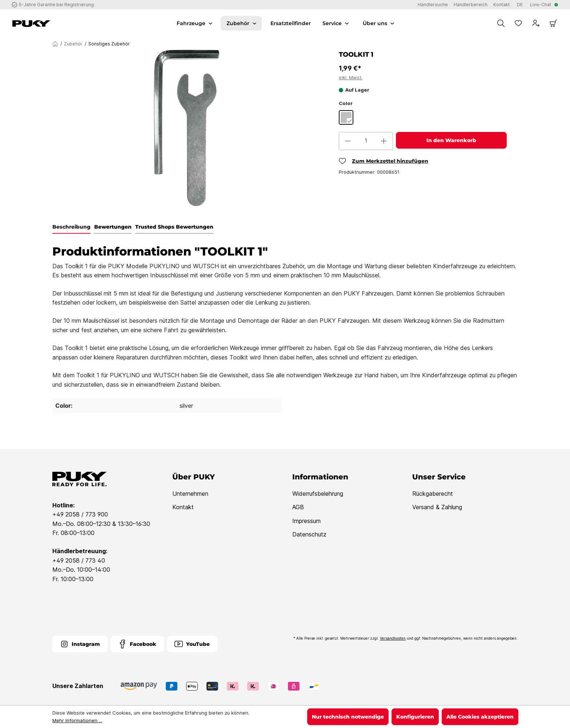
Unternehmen (190, 494)
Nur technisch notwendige (348, 717)
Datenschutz (309, 534)
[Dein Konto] (536, 23)
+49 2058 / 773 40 (79, 560)
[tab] (71, 227)
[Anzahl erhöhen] (384, 141)
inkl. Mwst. (351, 77)
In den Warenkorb (451, 140)
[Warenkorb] (553, 23)
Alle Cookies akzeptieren (480, 717)
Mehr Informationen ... (77, 720)
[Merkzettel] (518, 23)
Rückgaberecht (433, 494)
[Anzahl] (366, 141)
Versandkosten (393, 638)
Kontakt (183, 507)
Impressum (306, 521)
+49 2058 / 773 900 (80, 514)
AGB (298, 507)
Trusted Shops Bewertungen (174, 227)
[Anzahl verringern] (348, 141)
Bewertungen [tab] (113, 227)
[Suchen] (501, 23)
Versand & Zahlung (437, 507)
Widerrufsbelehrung (318, 494)
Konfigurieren (415, 717)
